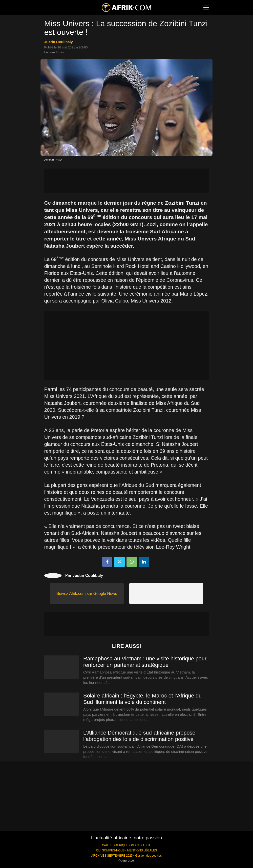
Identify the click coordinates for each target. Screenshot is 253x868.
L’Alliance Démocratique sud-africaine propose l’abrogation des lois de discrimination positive (139, 736)
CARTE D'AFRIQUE (115, 845)
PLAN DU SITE (141, 845)
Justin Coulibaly (59, 42)
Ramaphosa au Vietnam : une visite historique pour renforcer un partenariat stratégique (145, 662)
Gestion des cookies (148, 856)
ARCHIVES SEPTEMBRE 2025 (112, 856)
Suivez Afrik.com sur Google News (87, 594)
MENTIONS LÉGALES (142, 850)
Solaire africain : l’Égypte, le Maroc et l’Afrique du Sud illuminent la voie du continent (142, 699)
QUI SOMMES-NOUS (110, 850)
